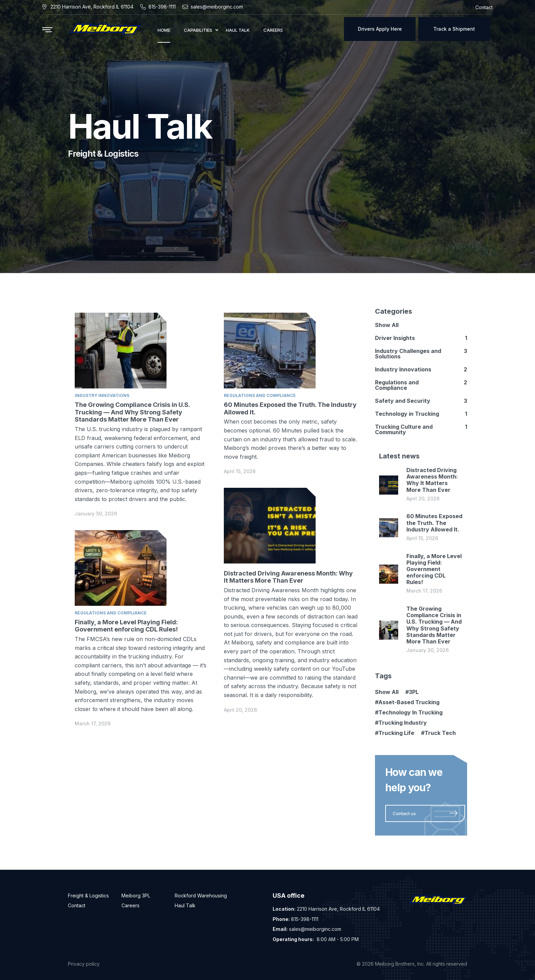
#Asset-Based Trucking (407, 702)
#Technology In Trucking (409, 712)
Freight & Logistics (88, 896)
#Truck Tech (438, 733)
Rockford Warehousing (201, 896)
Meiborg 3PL (136, 896)
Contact (77, 905)
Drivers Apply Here (380, 29)
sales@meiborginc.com (217, 7)
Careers (131, 905)
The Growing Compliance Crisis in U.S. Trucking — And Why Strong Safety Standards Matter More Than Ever (132, 412)
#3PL (412, 692)
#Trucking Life (395, 733)
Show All (387, 325)
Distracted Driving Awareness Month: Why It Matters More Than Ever (288, 577)
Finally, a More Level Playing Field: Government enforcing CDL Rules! (126, 626)
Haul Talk (185, 905)
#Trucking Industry (401, 723)
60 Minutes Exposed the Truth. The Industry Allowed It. (434, 523)
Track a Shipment (454, 29)
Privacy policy (84, 964)
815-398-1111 (162, 7)
